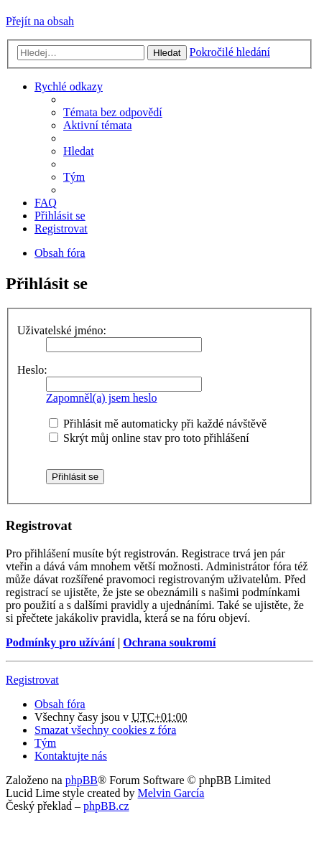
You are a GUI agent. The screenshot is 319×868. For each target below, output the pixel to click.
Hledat (167, 53)
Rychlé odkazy (69, 86)
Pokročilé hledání (230, 52)
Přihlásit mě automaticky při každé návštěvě (158, 424)
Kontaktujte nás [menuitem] (71, 756)
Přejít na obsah (40, 21)
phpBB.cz (106, 806)
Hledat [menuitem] (79, 151)
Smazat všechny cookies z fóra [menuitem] (105, 730)
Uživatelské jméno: (62, 330)
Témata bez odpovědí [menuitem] (113, 112)
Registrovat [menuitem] (61, 228)
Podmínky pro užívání (60, 642)
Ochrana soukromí (169, 642)
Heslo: (32, 370)
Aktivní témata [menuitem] (98, 125)
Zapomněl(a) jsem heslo (102, 398)
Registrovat (32, 680)
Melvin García (171, 793)
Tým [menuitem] (74, 177)
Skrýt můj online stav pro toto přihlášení (149, 438)
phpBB (82, 780)
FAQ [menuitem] (46, 203)
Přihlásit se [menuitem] (60, 216)
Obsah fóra (60, 704)
